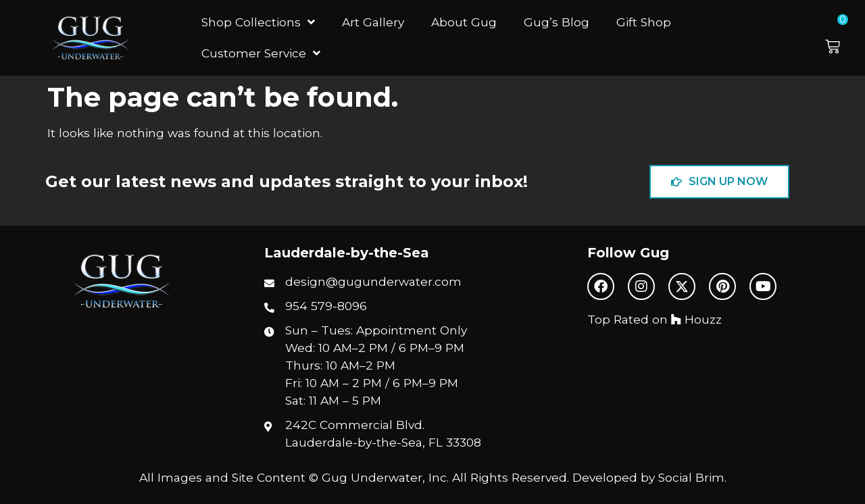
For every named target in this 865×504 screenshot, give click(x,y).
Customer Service (261, 53)
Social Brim (691, 477)
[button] (842, 38)
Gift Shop (644, 22)
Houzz (696, 319)
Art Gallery (373, 22)
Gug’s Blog (557, 22)
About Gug (464, 22)
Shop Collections (258, 22)
